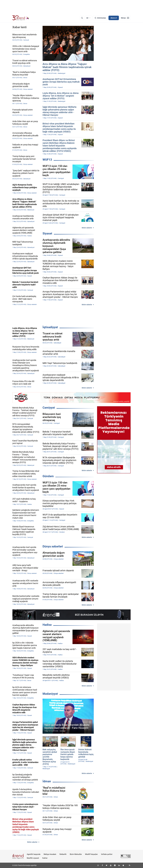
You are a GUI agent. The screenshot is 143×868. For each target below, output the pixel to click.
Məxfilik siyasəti (33, 858)
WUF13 (47, 160)
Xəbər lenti (19, 27)
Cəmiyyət (49, 408)
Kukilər (45, 858)
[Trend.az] (21, 18)
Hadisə (47, 625)
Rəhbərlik (63, 854)
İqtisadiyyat (50, 327)
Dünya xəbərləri (53, 546)
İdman (47, 781)
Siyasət (47, 233)
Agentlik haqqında (34, 854)
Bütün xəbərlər (87, 228)
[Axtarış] (82, 18)
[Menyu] (125, 18)
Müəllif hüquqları (91, 854)
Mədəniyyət (50, 694)
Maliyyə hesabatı (50, 854)
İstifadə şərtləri (107, 854)
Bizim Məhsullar (76, 854)
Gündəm (48, 476)
